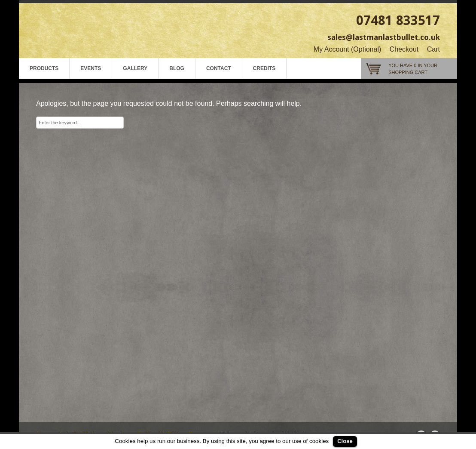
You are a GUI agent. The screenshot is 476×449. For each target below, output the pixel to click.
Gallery (135, 68)
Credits (264, 68)
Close (345, 441)
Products (44, 68)
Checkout (404, 49)
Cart (433, 49)
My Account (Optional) (347, 49)
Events (91, 68)
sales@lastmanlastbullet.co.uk (384, 37)
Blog (177, 68)
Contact (219, 68)
